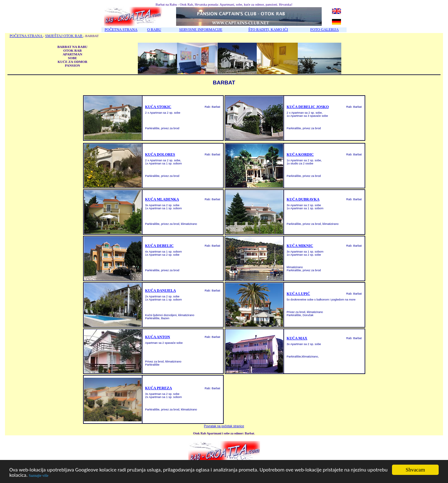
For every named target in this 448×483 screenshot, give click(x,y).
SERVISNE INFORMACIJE (201, 30)
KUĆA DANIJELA (160, 291)
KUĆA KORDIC (300, 154)
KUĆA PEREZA (158, 388)
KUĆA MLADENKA (162, 199)
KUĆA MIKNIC (300, 246)
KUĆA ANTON (157, 337)
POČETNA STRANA (121, 30)
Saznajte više (39, 476)
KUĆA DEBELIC (159, 246)
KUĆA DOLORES (160, 154)
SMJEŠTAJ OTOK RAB (64, 36)
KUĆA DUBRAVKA (303, 199)
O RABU (154, 30)
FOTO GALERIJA (324, 30)
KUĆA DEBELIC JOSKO (308, 107)
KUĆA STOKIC (158, 107)
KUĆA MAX (297, 338)
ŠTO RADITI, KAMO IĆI (268, 30)
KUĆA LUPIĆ (298, 294)
